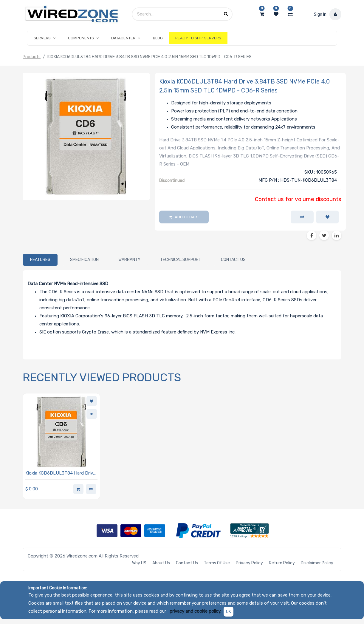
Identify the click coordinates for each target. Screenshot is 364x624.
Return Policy (282, 563)
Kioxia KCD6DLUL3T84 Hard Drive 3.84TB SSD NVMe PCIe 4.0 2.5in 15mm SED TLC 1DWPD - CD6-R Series (60, 474)
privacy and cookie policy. (195, 611)
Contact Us (187, 563)
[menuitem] (158, 38)
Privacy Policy (249, 563)
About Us (161, 563)
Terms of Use (217, 563)
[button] (327, 217)
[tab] (40, 260)
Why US (139, 563)
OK (229, 612)
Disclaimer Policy (317, 563)
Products (32, 57)
